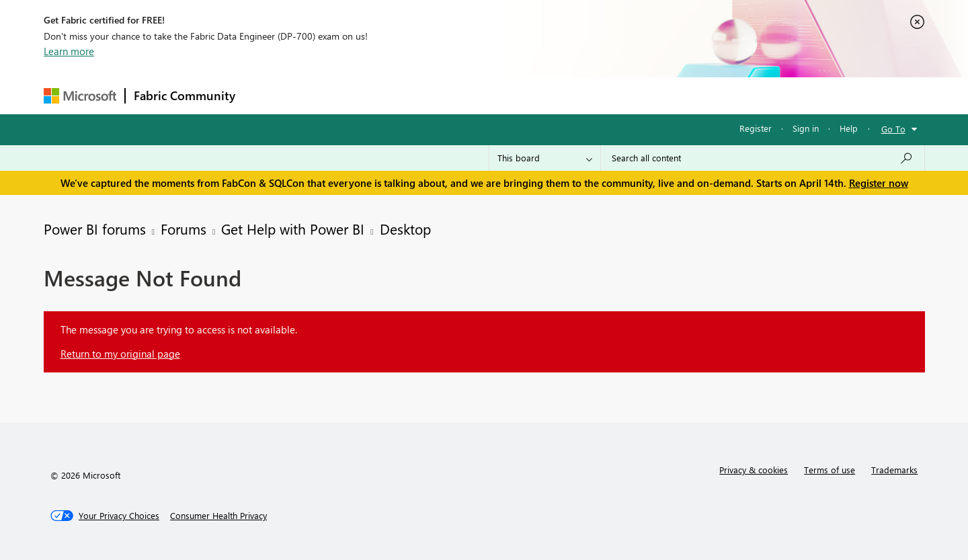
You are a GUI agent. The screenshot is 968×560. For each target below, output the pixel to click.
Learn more (69, 51)
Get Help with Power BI (293, 229)
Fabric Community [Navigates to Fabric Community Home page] (185, 95)
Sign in (806, 128)
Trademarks (894, 470)
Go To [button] (893, 129)
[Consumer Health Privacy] (218, 516)
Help (849, 128)
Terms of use (830, 470)
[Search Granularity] (545, 158)
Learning (552, 95)
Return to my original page (120, 354)
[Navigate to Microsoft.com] (80, 96)
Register (756, 128)
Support (609, 95)
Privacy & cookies (754, 470)
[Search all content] (763, 158)
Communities (440, 95)
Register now (879, 183)
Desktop (405, 229)
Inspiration (325, 95)
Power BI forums (95, 229)
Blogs (500, 95)
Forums (266, 95)
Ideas (380, 95)
